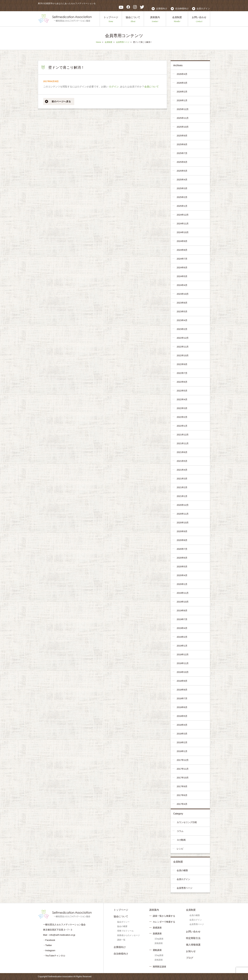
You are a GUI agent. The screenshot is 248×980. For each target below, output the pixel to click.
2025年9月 (182, 136)
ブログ (190, 958)
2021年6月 (182, 452)
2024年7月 (182, 259)
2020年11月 (183, 514)
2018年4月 (182, 725)
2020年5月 (182, 567)
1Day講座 (159, 939)
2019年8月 (182, 611)
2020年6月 (182, 558)
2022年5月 (182, 391)
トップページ (111, 19)
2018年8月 (182, 690)
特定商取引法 (193, 938)
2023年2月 (182, 329)
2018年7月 (182, 698)
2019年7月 (182, 619)
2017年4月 (182, 804)
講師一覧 (121, 940)
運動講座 (157, 950)
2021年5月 (182, 461)
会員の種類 (182, 870)
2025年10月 (183, 127)
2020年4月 (182, 575)
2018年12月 (183, 655)
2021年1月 (182, 496)
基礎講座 (157, 928)
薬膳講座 (157, 934)
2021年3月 (182, 479)
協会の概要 (122, 926)
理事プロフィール (125, 931)
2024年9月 (182, 241)
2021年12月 (183, 435)
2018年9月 (182, 681)
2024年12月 (183, 215)
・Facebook (49, 940)
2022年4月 (182, 399)
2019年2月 (182, 637)
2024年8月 (182, 250)
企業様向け (162, 9)
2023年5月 (182, 312)
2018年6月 (182, 707)
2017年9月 (182, 786)
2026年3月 (182, 83)
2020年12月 (183, 505)
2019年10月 (183, 602)
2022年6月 (182, 382)
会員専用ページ (123, 42)
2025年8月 (182, 144)
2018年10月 (183, 672)
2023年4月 (182, 320)
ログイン (114, 87)
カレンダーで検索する (164, 922)
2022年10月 (183, 355)
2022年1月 (182, 426)
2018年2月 (182, 742)
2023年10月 (183, 294)
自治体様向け (182, 9)
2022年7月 (182, 373)
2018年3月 (182, 734)
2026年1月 (182, 100)
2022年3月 (182, 408)
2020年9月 (182, 531)
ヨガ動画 (181, 840)
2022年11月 (183, 347)
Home (98, 42)
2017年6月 (182, 795)
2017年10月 (183, 778)
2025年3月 (182, 188)
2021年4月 (182, 470)
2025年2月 (182, 197)
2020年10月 (183, 523)
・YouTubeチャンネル (54, 956)
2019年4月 (182, 628)
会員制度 (177, 19)
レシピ (180, 849)
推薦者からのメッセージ (128, 935)
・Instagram (49, 950)
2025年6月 (182, 162)
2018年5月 (182, 716)
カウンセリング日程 (187, 822)
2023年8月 (182, 303)
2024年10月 (183, 232)
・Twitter (47, 945)
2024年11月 (183, 224)
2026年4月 (182, 74)
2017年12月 (183, 760)
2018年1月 (182, 751)
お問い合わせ (199, 19)
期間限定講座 (159, 967)
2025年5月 (182, 171)
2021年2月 (182, 487)
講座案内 (155, 19)
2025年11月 (183, 118)
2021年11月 (183, 443)
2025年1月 (182, 206)
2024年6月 (182, 268)
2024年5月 (182, 276)
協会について (133, 19)
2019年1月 (182, 646)
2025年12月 (183, 109)
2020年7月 (182, 549)
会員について (152, 87)
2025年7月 (182, 153)
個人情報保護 (193, 945)
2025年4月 (182, 180)
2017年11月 (183, 769)
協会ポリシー (123, 922)
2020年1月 (182, 584)
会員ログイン (203, 9)
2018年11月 (183, 663)
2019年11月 (183, 593)
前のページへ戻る (61, 101)
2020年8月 (182, 540)
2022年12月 (183, 338)
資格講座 (159, 943)
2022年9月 (182, 364)
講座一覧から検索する (164, 916)
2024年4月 (182, 285)
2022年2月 (182, 417)
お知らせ (191, 951)
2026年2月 (182, 92)
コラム (180, 831)
